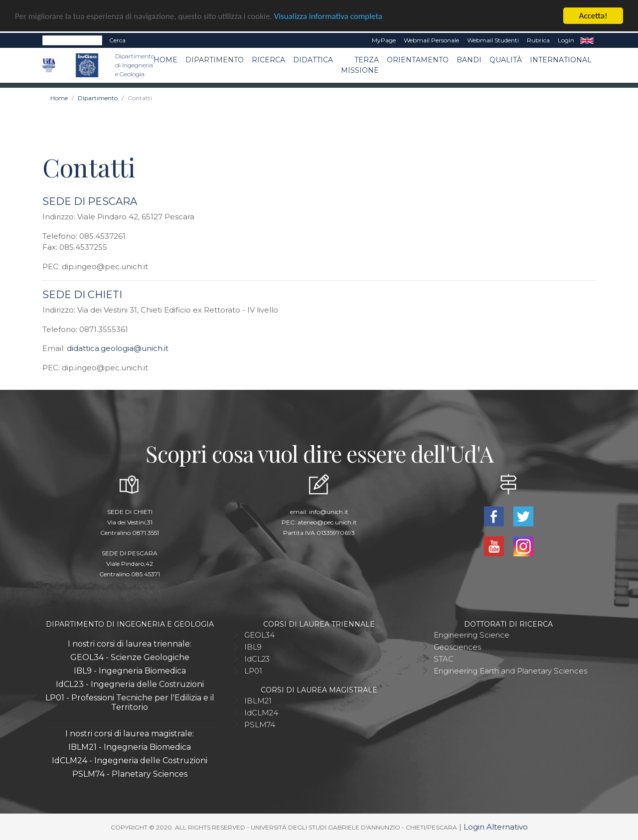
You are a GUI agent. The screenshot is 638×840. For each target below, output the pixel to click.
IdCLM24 (261, 712)
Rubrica (538, 40)
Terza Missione (360, 65)
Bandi (469, 60)
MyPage (384, 40)
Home (165, 60)
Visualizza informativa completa (328, 16)
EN (587, 40)
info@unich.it (329, 511)
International (561, 60)
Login (566, 40)
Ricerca (268, 60)
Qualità (506, 60)
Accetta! (593, 16)
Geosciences (457, 646)
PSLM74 (260, 724)
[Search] (72, 40)
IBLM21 (258, 700)
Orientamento (418, 60)
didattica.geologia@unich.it (118, 348)
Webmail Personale (431, 40)
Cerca (117, 40)
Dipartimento (215, 60)
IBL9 (253, 646)
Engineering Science (472, 634)
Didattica (313, 60)
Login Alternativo (496, 827)
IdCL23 (257, 658)
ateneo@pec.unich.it (327, 522)
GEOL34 (259, 634)
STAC (444, 658)
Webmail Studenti (493, 40)
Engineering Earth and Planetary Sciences (510, 670)
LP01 (253, 670)
